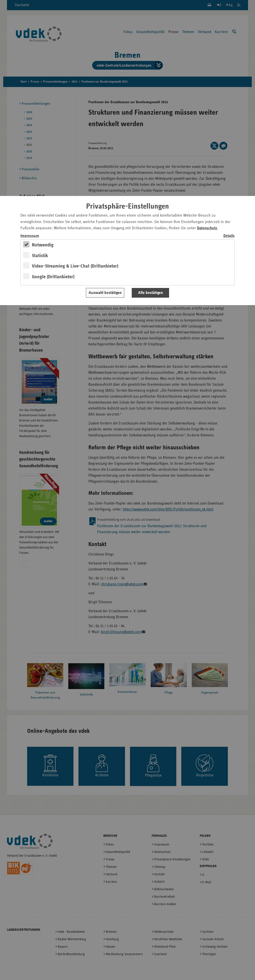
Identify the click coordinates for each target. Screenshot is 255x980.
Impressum (30, 236)
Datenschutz (207, 228)
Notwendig (43, 245)
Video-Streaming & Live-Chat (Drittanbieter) (75, 266)
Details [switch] (229, 236)
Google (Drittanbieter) (53, 277)
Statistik (40, 256)
